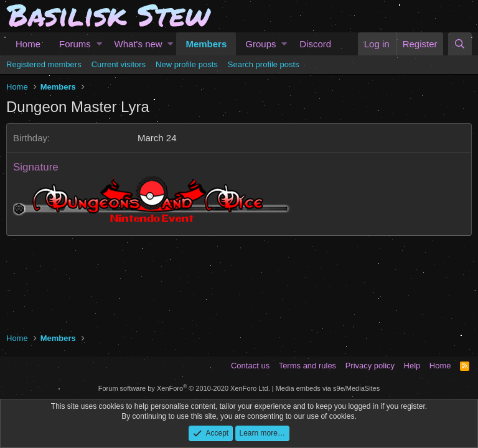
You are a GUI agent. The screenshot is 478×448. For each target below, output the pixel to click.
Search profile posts (264, 64)
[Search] (460, 44)
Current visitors (119, 64)
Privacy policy (370, 366)
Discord (315, 44)
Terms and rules (307, 366)
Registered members (44, 64)
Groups (260, 44)
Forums (75, 44)
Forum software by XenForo (184, 388)
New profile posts (187, 64)
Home (28, 44)
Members (206, 44)
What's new (138, 44)
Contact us (250, 366)
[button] (99, 44)
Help (412, 366)
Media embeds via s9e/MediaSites (328, 388)
